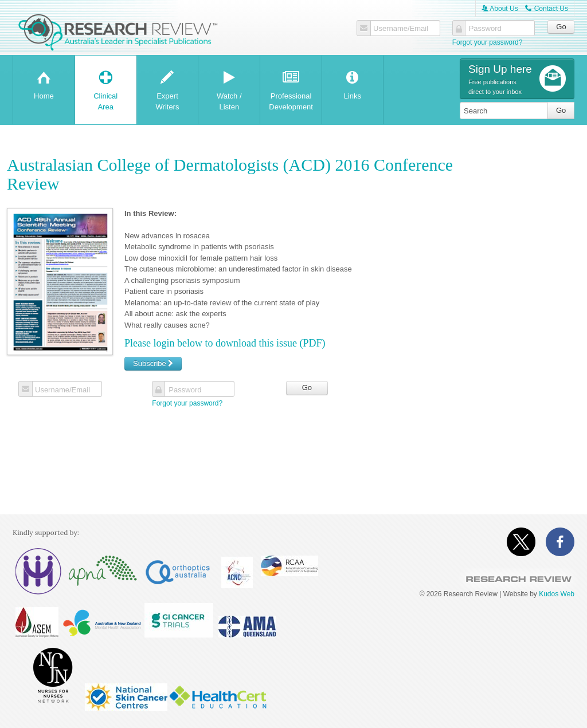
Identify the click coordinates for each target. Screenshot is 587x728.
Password (485, 29)
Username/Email (401, 29)
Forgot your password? (488, 42)
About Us (500, 9)
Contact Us (547, 9)
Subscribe (153, 363)
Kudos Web (557, 594)
